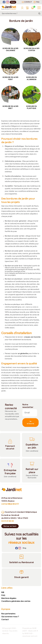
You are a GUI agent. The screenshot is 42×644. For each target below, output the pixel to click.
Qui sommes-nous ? (10, 616)
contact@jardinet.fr (10, 504)
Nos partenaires (8, 614)
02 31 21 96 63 (8, 521)
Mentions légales (9, 598)
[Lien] (24, 548)
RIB (3, 592)
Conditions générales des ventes (16, 601)
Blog (13, 2)
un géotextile (23, 354)
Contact (27, 2)
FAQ (36, 2)
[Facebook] (4, 2)
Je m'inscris (30, 422)
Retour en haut (10, 526)
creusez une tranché (32, 337)
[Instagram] (8, 2)
